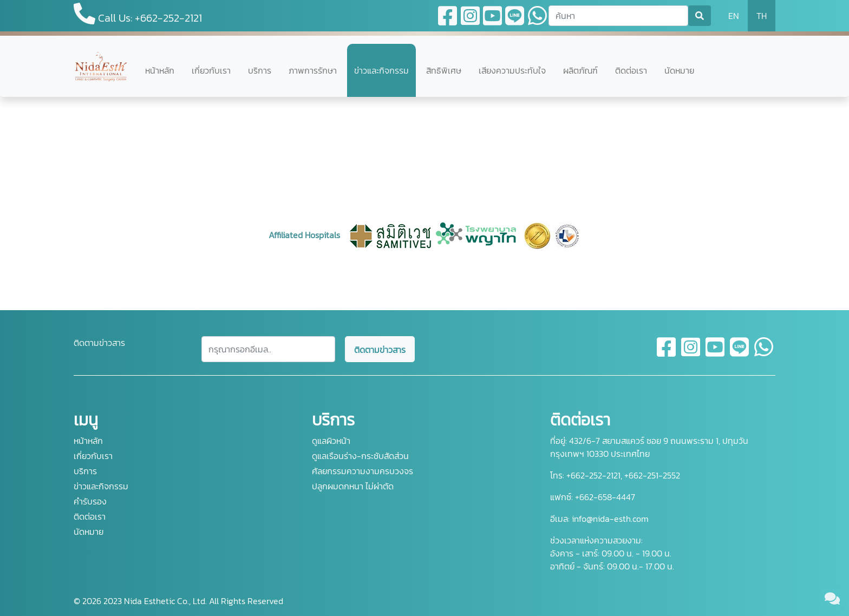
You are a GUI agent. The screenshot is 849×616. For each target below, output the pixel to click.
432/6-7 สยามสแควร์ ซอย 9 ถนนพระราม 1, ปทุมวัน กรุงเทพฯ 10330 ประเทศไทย (649, 447)
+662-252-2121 (592, 475)
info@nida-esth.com (610, 519)
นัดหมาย (679, 70)
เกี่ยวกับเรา (211, 70)
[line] (740, 353)
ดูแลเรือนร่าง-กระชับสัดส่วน (360, 456)
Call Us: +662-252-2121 (138, 14)
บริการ (260, 70)
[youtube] (716, 353)
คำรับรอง (90, 501)
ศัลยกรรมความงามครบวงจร (363, 471)
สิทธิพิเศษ (444, 70)
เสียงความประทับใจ (512, 70)
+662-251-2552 (651, 475)
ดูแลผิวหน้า (331, 441)
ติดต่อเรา (631, 70)
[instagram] (691, 353)
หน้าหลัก (160, 70)
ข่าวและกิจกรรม (381, 70)
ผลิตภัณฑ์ (580, 70)
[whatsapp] (764, 353)
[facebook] (667, 353)
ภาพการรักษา (313, 70)
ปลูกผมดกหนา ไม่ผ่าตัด (353, 486)
